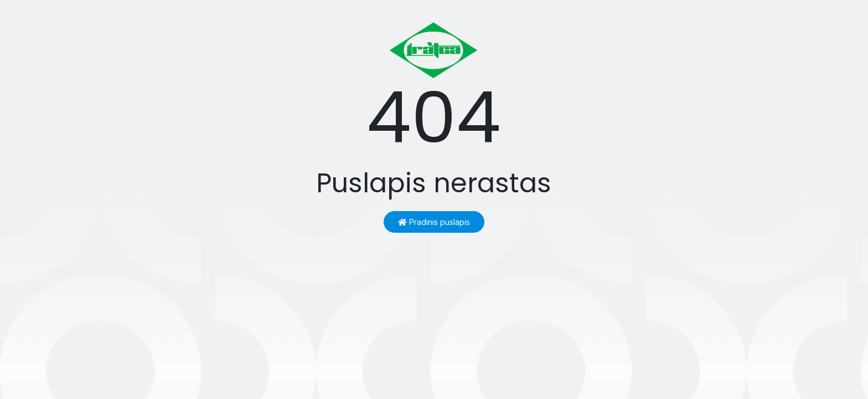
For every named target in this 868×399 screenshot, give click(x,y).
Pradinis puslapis (434, 222)
